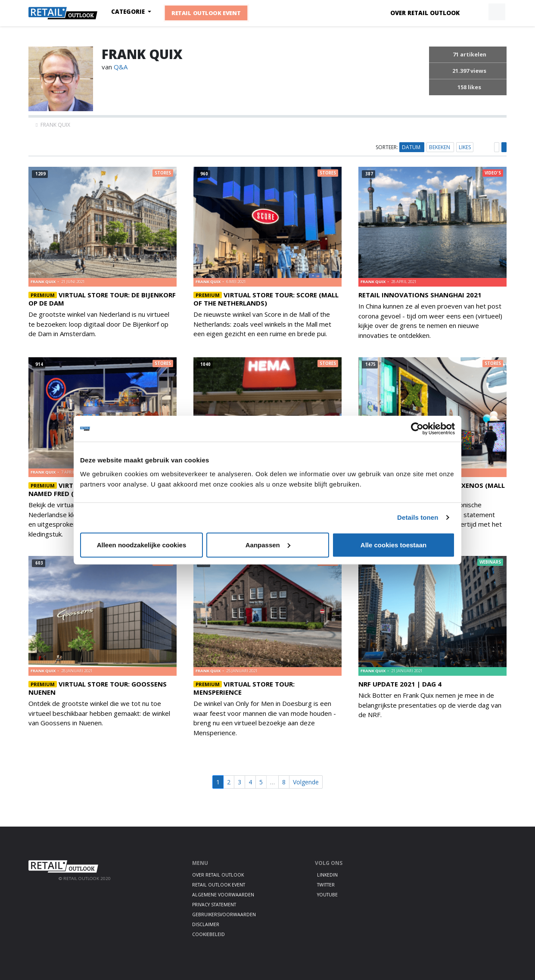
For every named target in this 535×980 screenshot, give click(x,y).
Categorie (129, 12)
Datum (412, 147)
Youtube (327, 895)
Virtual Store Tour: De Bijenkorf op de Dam (102, 299)
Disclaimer (206, 924)
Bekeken (440, 147)
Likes (465, 147)
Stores (163, 173)
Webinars (490, 562)
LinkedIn (327, 875)
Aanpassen (268, 545)
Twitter (326, 885)
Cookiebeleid (208, 934)
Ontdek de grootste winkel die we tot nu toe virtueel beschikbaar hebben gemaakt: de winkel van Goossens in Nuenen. (99, 713)
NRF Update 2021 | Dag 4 (400, 684)
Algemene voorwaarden (223, 895)
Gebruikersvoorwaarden (224, 914)
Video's (493, 173)
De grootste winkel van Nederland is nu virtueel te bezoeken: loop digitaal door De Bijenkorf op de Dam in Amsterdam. (99, 324)
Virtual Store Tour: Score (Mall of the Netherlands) (266, 299)
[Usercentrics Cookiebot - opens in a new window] (417, 429)
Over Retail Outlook (425, 13)
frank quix (44, 282)
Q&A (121, 67)
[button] (477, 12)
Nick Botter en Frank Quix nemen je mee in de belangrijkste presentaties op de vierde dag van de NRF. (430, 705)
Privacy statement (214, 905)
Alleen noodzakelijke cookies (142, 545)
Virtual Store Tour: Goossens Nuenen (98, 688)
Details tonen (418, 517)
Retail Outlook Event (207, 13)
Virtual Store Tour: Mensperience (244, 688)
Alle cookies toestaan (393, 545)
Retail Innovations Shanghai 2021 (420, 295)
